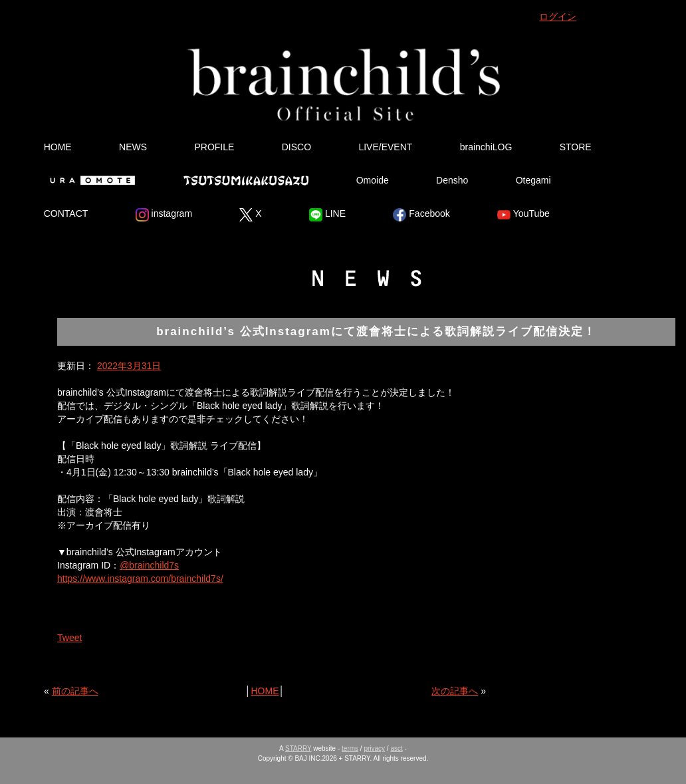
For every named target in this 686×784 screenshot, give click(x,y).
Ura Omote (90, 180)
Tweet (69, 638)
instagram (164, 215)
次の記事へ (455, 691)
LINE (327, 215)
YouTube (523, 215)
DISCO (296, 147)
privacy (374, 748)
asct (396, 748)
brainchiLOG (486, 147)
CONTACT (66, 213)
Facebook (421, 215)
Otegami (533, 180)
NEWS (133, 147)
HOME (58, 147)
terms (350, 748)
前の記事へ (75, 691)
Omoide (373, 180)
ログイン (558, 17)
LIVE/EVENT (385, 147)
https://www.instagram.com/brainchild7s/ (140, 579)
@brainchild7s (149, 565)
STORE (576, 147)
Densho (452, 180)
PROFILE (214, 147)
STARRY (298, 748)
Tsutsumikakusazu (246, 180)
